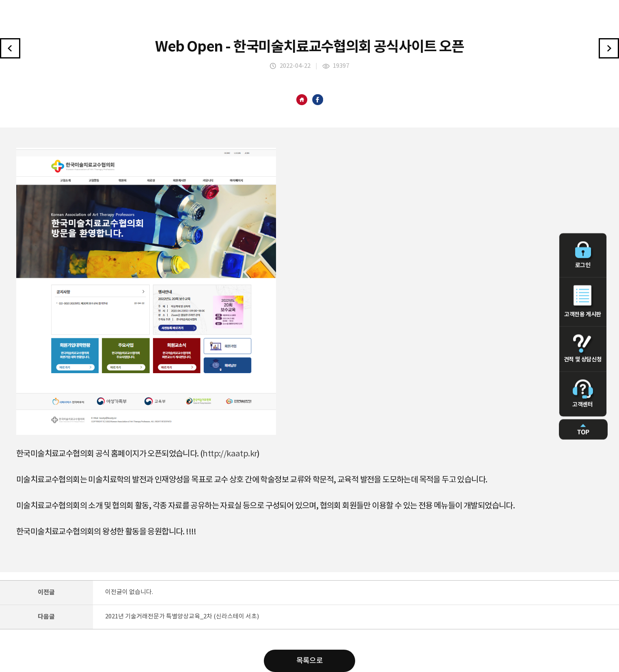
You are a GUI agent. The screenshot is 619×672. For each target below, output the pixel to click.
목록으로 (310, 661)
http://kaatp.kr (230, 454)
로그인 (583, 255)
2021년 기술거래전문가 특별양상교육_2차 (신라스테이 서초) (182, 617)
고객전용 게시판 (583, 301)
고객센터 (583, 393)
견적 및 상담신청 (583, 348)
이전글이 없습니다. (129, 592)
